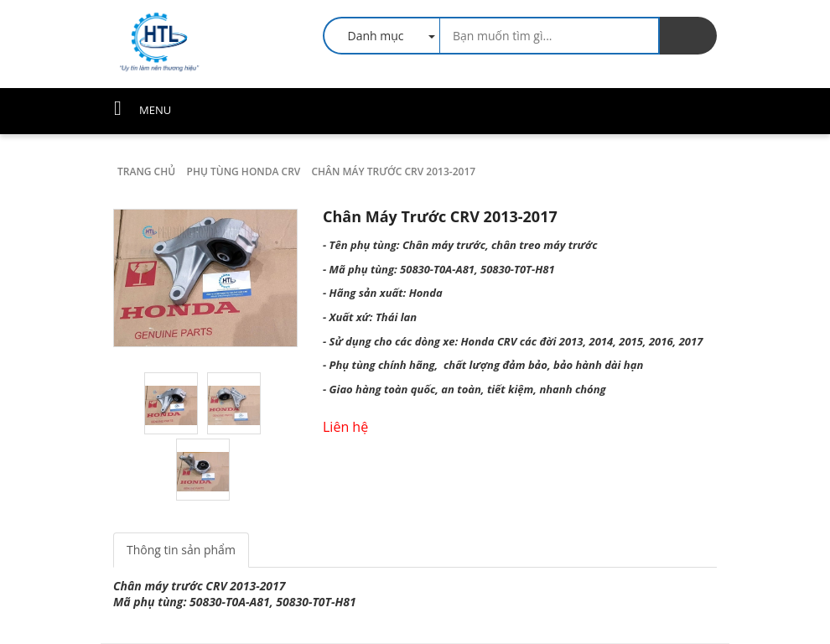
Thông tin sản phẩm (181, 550)
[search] (688, 36)
